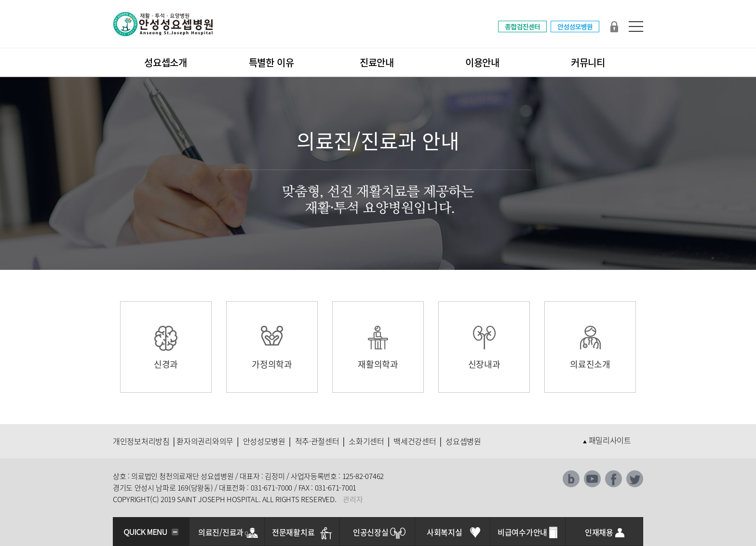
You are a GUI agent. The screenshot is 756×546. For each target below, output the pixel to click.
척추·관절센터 (317, 441)
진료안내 (377, 62)
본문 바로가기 (0, 0)
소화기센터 (366, 441)
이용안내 (482, 62)
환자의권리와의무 (205, 441)
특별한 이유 (271, 62)
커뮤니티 (588, 62)
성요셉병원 (463, 441)
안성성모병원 (264, 441)
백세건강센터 (415, 441)
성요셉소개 (166, 62)
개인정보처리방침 (141, 441)
